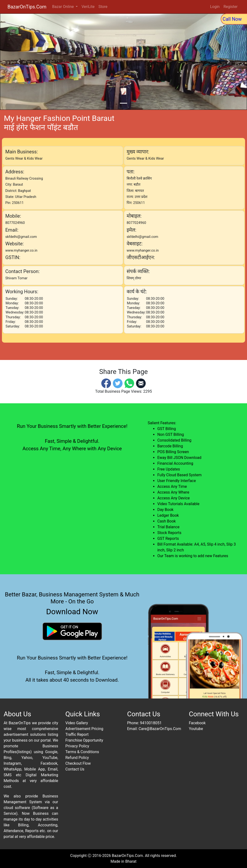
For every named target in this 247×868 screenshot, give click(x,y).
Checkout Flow (78, 763)
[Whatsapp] (129, 383)
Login (215, 7)
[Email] (141, 383)
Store (103, 7)
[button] (19, 62)
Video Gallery (77, 723)
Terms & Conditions (82, 752)
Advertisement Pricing (84, 729)
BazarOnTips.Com (27, 7)
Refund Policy (77, 758)
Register (230, 7)
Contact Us (75, 769)
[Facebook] (106, 383)
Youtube (196, 729)
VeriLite (88, 7)
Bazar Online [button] (63, 7)
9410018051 (151, 723)
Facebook (197, 723)
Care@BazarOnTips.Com (160, 729)
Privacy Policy (77, 746)
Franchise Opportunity (84, 740)
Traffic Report (77, 734)
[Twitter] (118, 383)
